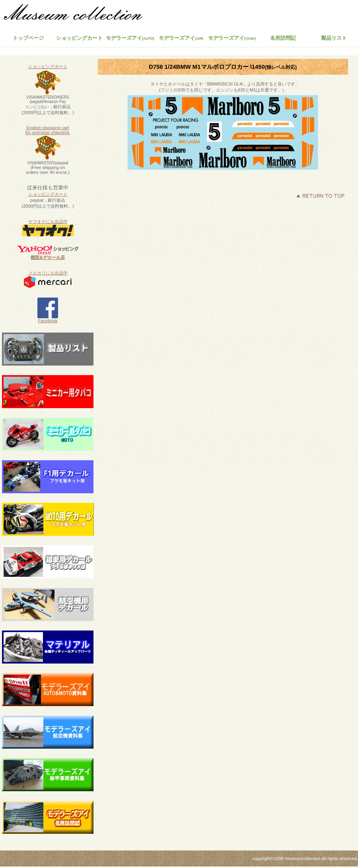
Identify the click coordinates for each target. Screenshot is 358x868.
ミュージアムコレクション (78, 14)
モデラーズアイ (232, 38)
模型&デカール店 (48, 257)
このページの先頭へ (320, 196)
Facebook (48, 319)
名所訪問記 (283, 38)
